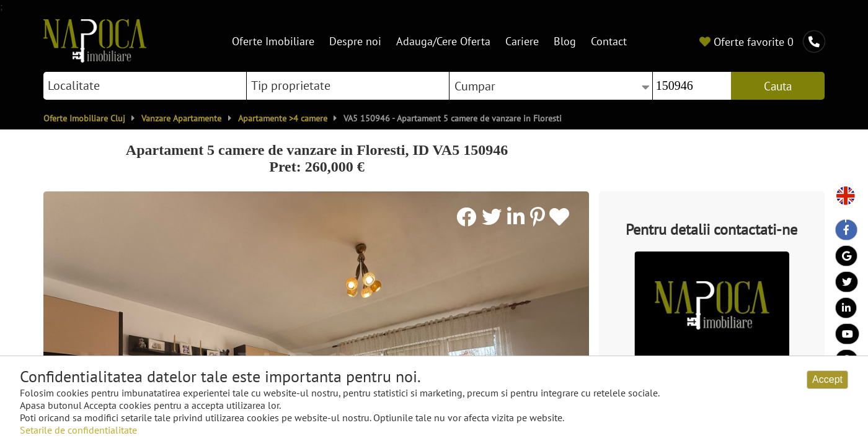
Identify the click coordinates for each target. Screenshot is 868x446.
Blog (565, 41)
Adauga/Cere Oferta (443, 41)
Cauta (778, 86)
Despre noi (355, 41)
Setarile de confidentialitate (78, 430)
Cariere (522, 41)
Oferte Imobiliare (273, 41)
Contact (609, 41)
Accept (827, 379)
